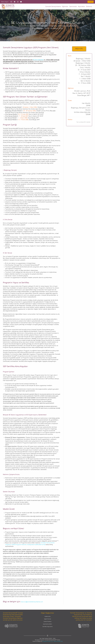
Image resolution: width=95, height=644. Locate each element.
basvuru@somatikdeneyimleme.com (32, 602)
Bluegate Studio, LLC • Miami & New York (53, 641)
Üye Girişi (91, 2)
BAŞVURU (79, 49)
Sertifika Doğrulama (47, 627)
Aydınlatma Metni (47, 624)
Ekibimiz (89, 7)
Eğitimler (65, 7)
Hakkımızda (47, 617)
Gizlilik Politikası (47, 622)
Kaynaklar (82, 7)
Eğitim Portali (48, 619)
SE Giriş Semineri (38, 60)
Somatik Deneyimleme (53, 7)
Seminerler (73, 7)
